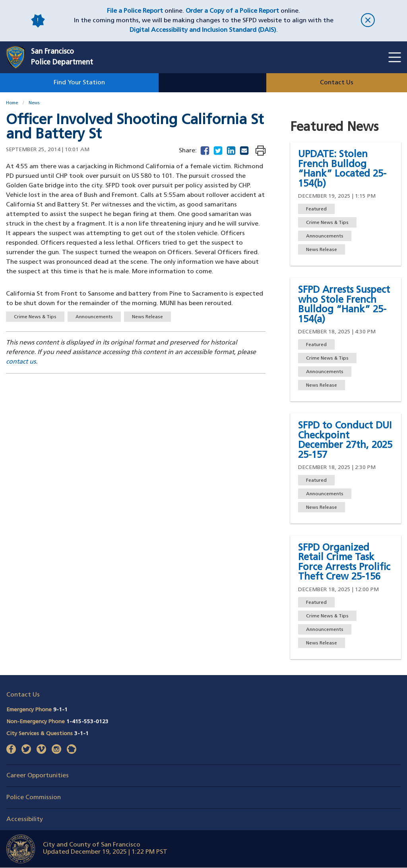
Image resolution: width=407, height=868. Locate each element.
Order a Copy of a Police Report (232, 11)
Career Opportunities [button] (38, 776)
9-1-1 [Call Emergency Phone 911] (60, 710)
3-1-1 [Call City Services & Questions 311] (81, 734)
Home (12, 103)
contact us (21, 362)
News (34, 103)
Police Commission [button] (34, 798)
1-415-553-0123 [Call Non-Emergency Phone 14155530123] (87, 722)
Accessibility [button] (25, 819)
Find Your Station (79, 83)
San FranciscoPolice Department (62, 57)
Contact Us (337, 83)
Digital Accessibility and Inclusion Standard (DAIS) (203, 30)
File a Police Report (135, 11)
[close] (368, 21)
